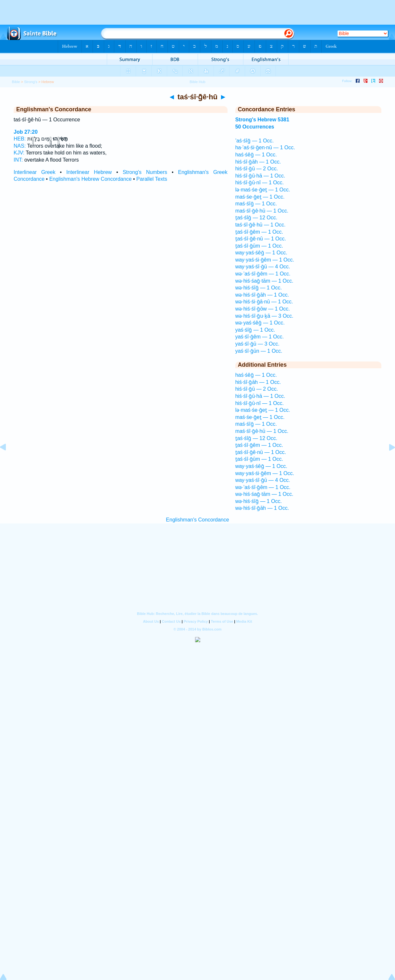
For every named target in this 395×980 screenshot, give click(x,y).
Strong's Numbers (145, 172)
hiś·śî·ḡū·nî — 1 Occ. (260, 183)
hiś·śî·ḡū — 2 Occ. (257, 169)
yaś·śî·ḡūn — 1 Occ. (259, 351)
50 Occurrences (255, 127)
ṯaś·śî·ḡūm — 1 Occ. (259, 246)
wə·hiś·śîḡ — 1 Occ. (259, 288)
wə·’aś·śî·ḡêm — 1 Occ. (263, 274)
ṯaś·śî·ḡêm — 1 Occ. (259, 232)
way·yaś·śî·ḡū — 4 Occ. (263, 267)
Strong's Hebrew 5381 (262, 120)
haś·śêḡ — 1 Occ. (256, 155)
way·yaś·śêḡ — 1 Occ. (261, 253)
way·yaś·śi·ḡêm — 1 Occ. (265, 260)
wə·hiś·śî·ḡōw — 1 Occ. (263, 309)
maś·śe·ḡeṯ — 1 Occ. (260, 197)
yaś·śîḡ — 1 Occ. (255, 330)
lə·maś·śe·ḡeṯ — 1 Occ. (263, 190)
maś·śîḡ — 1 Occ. (256, 204)
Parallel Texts (152, 179)
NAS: (20, 146)
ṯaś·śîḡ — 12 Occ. (256, 218)
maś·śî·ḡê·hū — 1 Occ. (262, 211)
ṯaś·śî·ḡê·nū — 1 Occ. (261, 239)
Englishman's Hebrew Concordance (91, 179)
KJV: (19, 153)
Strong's (31, 82)
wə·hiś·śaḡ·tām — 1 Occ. (264, 281)
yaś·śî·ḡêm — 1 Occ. (260, 337)
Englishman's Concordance (197, 520)
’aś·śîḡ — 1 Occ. (254, 141)
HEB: (20, 139)
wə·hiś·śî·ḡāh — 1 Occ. (262, 295)
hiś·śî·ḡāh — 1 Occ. (258, 162)
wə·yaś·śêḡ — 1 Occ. (260, 323)
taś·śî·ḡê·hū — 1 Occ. (260, 225)
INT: (18, 160)
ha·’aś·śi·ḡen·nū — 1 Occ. (265, 147)
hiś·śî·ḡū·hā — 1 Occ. (260, 176)
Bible (16, 82)
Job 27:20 (26, 132)
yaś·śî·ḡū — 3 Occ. (257, 344)
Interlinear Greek (35, 172)
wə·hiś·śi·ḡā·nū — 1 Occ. (264, 302)
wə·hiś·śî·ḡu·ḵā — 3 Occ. (264, 316)
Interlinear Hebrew (89, 172)
